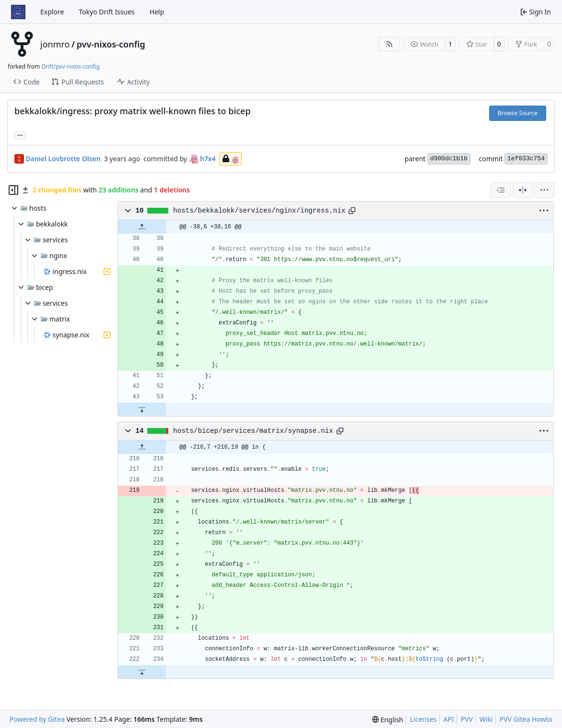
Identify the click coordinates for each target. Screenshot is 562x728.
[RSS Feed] (389, 44)
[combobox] (501, 190)
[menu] (544, 190)
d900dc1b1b (449, 159)
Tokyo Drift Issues (107, 12)
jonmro (55, 44)
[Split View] (523, 190)
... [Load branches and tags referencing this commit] (20, 134)
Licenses (423, 719)
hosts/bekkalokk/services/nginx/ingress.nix (259, 211)
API (449, 719)
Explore (52, 12)
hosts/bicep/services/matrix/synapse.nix (253, 431)
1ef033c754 (526, 159)
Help (157, 12)
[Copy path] (352, 211)
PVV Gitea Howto (526, 719)
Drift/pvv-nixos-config (70, 66)
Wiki (486, 719)
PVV (467, 719)
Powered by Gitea (37, 719)
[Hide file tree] (13, 190)
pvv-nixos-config (111, 44)
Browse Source (518, 113)
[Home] (18, 12)
